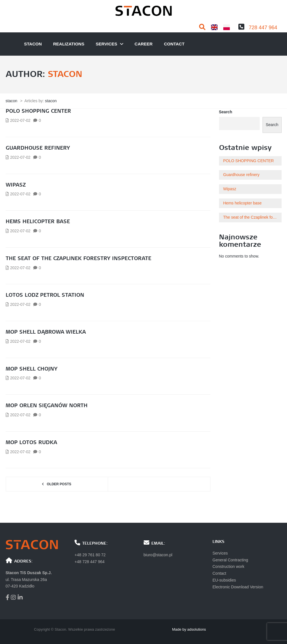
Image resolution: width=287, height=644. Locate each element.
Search (226, 112)
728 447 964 (263, 28)
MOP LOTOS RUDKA (31, 443)
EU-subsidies (224, 580)
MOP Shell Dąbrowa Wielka (46, 332)
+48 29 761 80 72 (90, 555)
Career (143, 44)
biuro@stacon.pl (158, 555)
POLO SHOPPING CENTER (38, 111)
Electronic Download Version (238, 587)
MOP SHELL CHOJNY (32, 369)
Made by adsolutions (189, 629)
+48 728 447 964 (90, 562)
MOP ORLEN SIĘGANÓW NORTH (47, 406)
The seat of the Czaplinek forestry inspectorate (79, 259)
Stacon (33, 44)
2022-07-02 (20, 120)
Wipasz (16, 185)
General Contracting (230, 560)
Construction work (228, 566)
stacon (65, 74)
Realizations (69, 44)
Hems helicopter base (38, 222)
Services (106, 44)
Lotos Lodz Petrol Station (45, 295)
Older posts (59, 484)
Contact (174, 44)
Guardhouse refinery (38, 148)
